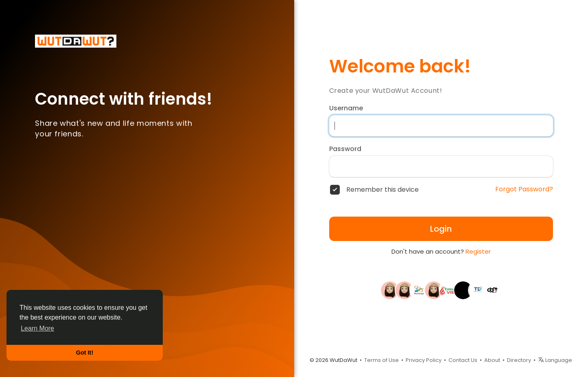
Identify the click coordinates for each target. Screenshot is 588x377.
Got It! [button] (85, 353)
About (492, 360)
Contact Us (463, 360)
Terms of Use (381, 360)
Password (345, 149)
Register (478, 251)
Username (346, 108)
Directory (519, 360)
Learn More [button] (37, 328)
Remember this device (383, 190)
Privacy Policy (424, 360)
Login (441, 229)
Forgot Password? (524, 189)
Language (555, 360)
